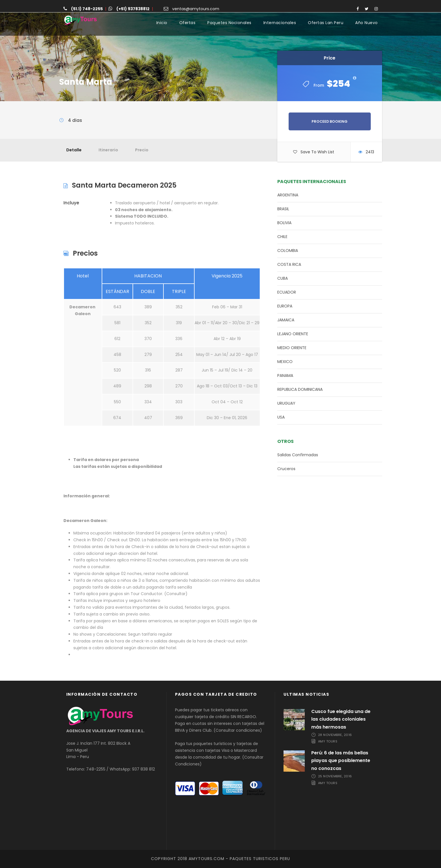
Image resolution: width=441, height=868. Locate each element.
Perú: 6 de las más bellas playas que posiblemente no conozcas (341, 760)
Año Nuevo (367, 23)
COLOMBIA (288, 251)
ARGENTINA (288, 195)
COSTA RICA (289, 264)
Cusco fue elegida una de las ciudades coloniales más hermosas (341, 719)
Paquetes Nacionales (229, 23)
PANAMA (285, 375)
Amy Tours (328, 742)
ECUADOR (287, 292)
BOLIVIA (284, 223)
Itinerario (108, 150)
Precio (142, 150)
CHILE (282, 237)
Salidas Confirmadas (298, 455)
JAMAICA (286, 320)
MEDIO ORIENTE (292, 348)
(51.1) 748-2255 (87, 9)
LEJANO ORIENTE (293, 334)
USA (281, 417)
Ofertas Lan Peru (326, 23)
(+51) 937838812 (133, 9)
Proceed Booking (330, 121)
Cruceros (286, 469)
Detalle (74, 150)
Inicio (162, 23)
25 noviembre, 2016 (335, 776)
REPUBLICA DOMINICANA (300, 389)
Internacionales (280, 23)
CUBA (283, 278)
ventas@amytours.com (196, 9)
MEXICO (285, 362)
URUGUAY (286, 403)
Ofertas (188, 23)
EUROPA (285, 306)
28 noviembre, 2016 (335, 735)
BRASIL (283, 209)
